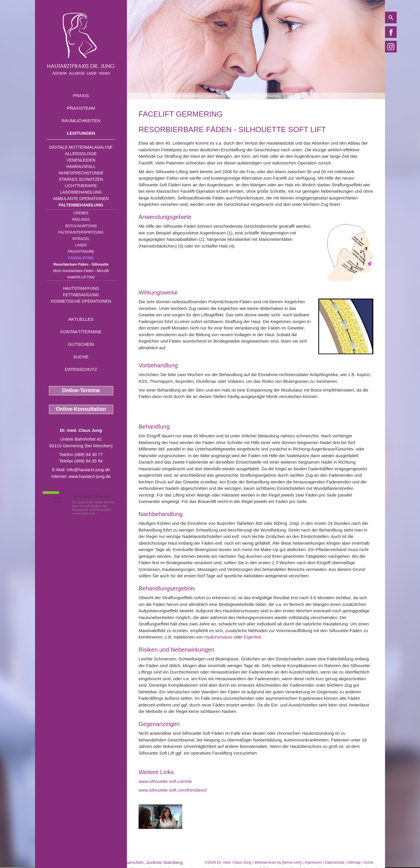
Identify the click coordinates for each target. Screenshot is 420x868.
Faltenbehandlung (81, 205)
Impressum (313, 862)
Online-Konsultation (81, 409)
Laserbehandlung (81, 192)
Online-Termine (81, 390)
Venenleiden (81, 160)
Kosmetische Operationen (81, 301)
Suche (81, 357)
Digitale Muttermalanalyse (81, 147)
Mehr (103, 513)
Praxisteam (81, 108)
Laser (81, 245)
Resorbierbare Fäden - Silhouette (81, 264)
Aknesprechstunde (81, 173)
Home (143, 96)
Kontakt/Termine (81, 332)
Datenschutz (81, 369)
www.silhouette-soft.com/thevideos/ (173, 790)
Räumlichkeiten (81, 121)
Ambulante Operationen (81, 199)
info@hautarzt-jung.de (88, 470)
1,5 (57, 500)
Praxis (81, 95)
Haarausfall (81, 166)
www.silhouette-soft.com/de (165, 781)
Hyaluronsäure (218, 637)
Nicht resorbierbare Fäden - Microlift (81, 271)
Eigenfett (252, 637)
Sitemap (354, 862)
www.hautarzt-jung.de (90, 476)
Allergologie (81, 154)
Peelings (81, 220)
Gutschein (81, 344)
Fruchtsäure (81, 252)
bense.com (292, 862)
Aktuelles (81, 319)
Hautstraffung (81, 288)
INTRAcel (81, 239)
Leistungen (81, 133)
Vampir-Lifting (81, 277)
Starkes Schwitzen (81, 179)
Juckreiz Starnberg (164, 862)
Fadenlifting (81, 258)
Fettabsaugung (81, 295)
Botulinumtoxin (81, 226)
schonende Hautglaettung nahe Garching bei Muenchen (89, 862)
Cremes (81, 213)
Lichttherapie (81, 186)
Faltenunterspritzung (81, 232)
